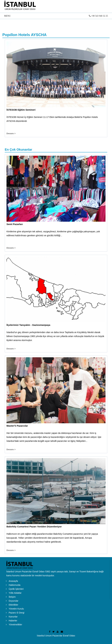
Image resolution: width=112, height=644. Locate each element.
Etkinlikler (13, 605)
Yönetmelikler (15, 625)
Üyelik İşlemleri (16, 589)
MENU (56, 16)
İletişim (12, 597)
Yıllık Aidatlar (15, 593)
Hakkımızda (15, 585)
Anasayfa (13, 581)
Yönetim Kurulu (16, 609)
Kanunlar (13, 617)
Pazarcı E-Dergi (17, 613)
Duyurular (14, 601)
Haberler (13, 621)
